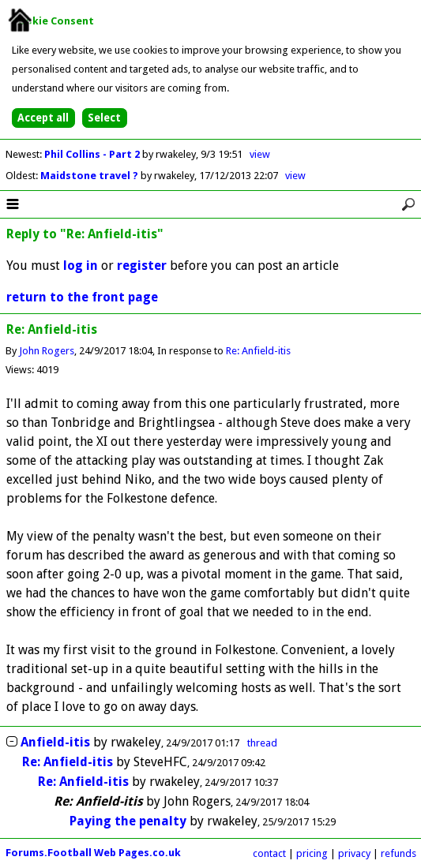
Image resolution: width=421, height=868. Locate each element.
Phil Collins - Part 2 (93, 154)
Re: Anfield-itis (258, 351)
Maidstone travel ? (90, 176)
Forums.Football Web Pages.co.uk (93, 853)
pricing (312, 853)
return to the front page (82, 297)
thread (262, 743)
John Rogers (47, 351)
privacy (354, 853)
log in (81, 266)
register (142, 266)
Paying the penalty (128, 821)
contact (269, 853)
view (260, 154)
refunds (398, 853)
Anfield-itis (55, 742)
